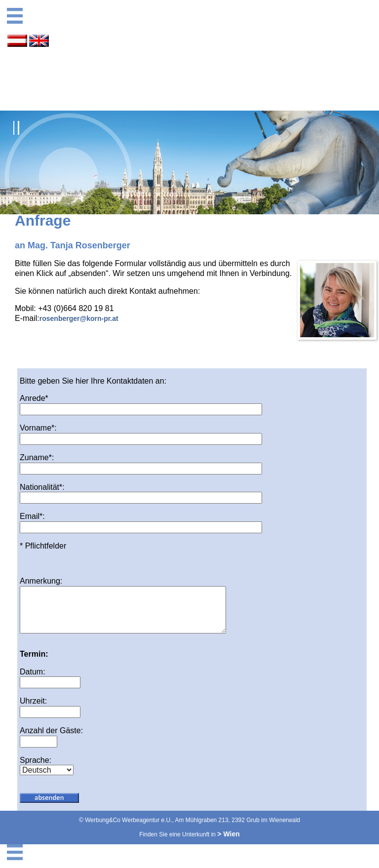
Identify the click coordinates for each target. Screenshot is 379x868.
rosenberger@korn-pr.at (79, 318)
